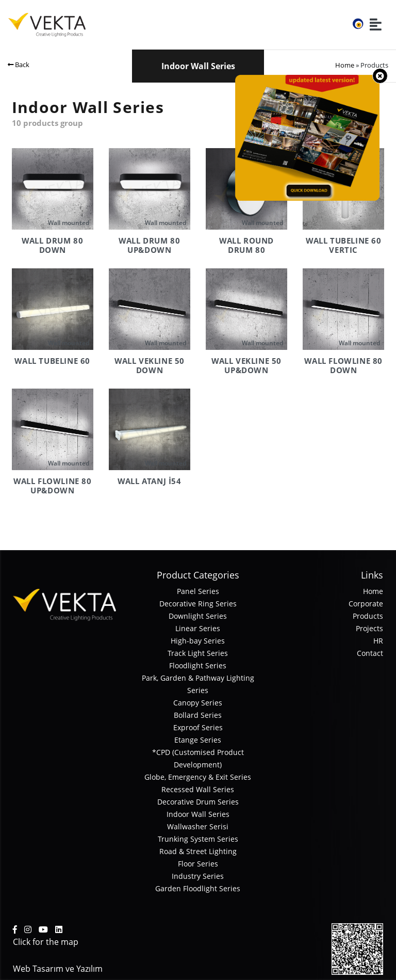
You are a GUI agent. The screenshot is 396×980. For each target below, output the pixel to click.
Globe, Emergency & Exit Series (198, 777)
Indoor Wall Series (198, 814)
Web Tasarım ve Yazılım (58, 969)
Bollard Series (198, 715)
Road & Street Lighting (198, 851)
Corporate (366, 604)
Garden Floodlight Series (198, 888)
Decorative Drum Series (198, 802)
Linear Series (198, 628)
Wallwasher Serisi (198, 826)
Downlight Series (198, 616)
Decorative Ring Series (198, 604)
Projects (369, 628)
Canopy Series (198, 703)
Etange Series (198, 740)
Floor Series (198, 864)
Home (345, 65)
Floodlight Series (198, 665)
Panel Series (198, 591)
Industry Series (198, 876)
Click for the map (46, 942)
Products (368, 616)
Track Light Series (198, 653)
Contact (370, 653)
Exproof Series (198, 727)
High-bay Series (198, 641)
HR (378, 641)
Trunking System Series (198, 839)
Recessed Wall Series (198, 789)
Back (19, 65)
